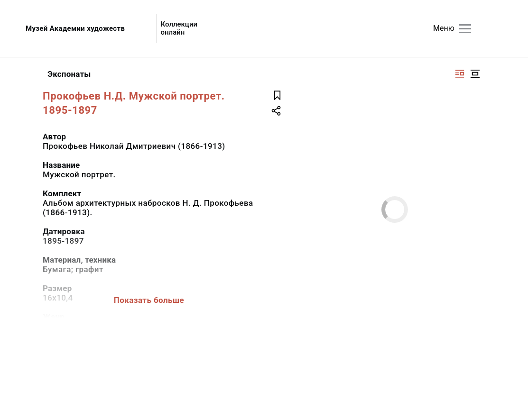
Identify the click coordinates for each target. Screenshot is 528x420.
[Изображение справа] (460, 74)
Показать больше (149, 300)
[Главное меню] (465, 29)
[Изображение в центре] (475, 74)
